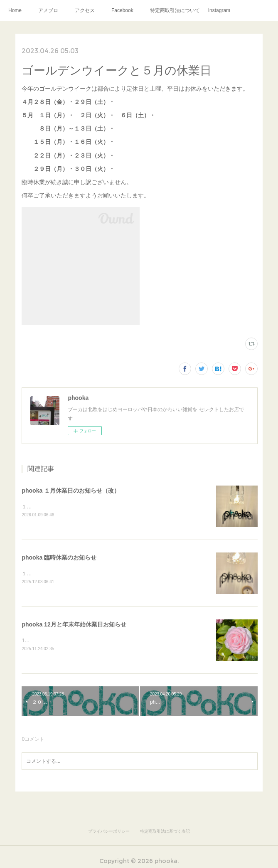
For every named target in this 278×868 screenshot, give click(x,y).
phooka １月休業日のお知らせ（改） (71, 491)
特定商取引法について (175, 10)
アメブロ (48, 10)
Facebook (122, 10)
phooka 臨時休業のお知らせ (59, 558)
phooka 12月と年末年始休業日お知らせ (74, 626)
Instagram (219, 10)
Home (15, 10)
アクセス (85, 10)
